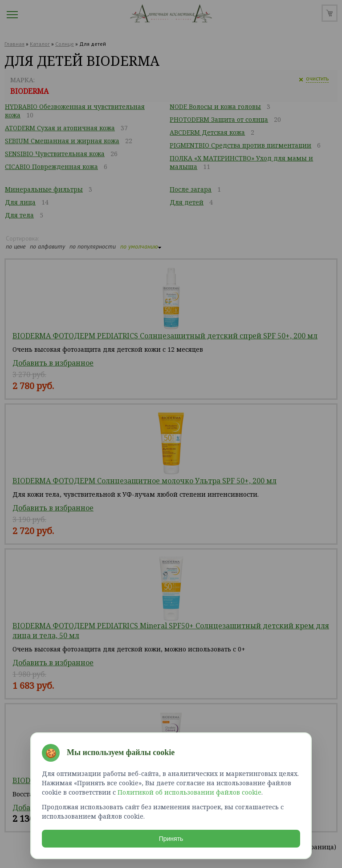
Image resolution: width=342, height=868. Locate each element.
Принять (171, 839)
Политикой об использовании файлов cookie (189, 792)
